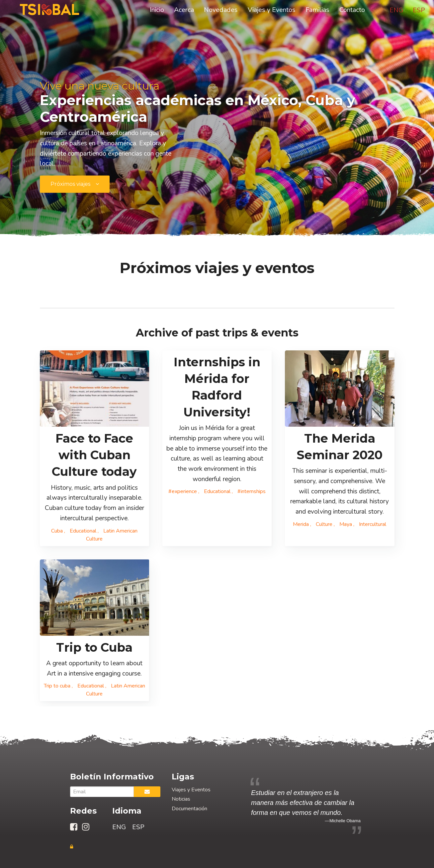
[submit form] (75, 184)
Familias (317, 11)
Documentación (189, 809)
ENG (396, 11)
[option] (306, 806)
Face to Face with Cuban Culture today (94, 455)
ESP (419, 11)
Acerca (184, 11)
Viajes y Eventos (272, 11)
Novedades (221, 11)
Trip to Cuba (94, 647)
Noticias (181, 799)
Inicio (157, 11)
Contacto (352, 11)
